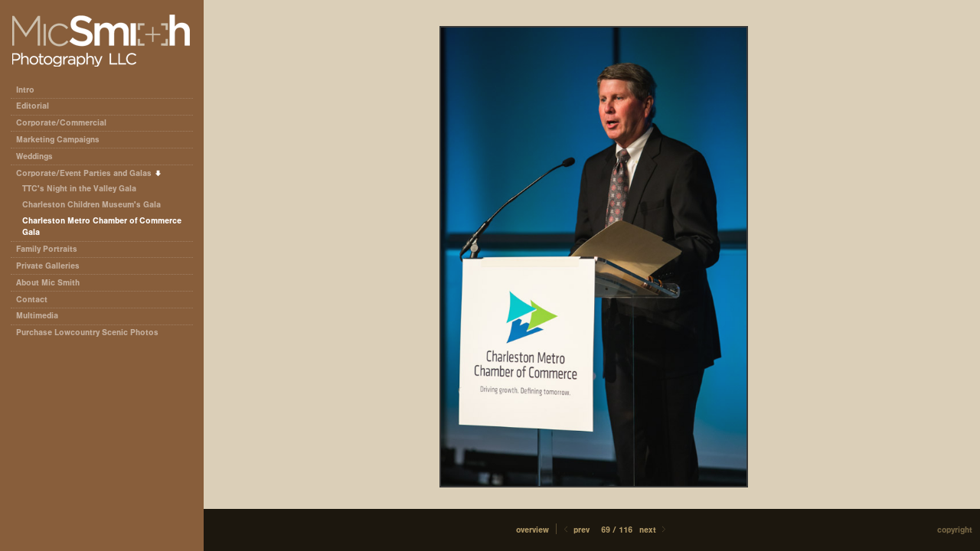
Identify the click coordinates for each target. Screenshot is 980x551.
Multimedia (37, 316)
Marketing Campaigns (58, 140)
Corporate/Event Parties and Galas (89, 173)
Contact (32, 300)
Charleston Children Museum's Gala (91, 205)
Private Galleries (48, 266)
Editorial (38, 106)
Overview (532, 530)
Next (654, 530)
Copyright (955, 530)
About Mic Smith (48, 283)
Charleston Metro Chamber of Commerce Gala (102, 227)
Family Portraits (47, 249)
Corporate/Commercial (67, 123)
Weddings (34, 156)
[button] (532, 530)
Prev (575, 530)
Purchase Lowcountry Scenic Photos (87, 333)
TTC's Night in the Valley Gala (79, 189)
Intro (25, 90)
